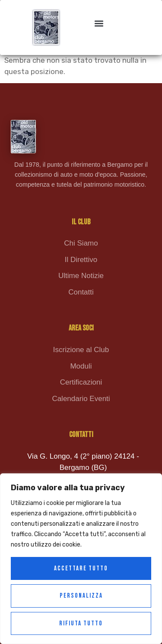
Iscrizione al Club (81, 350)
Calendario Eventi (81, 399)
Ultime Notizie (81, 276)
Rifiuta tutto (81, 623)
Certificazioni (81, 382)
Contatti (81, 292)
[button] (99, 23)
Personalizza (81, 596)
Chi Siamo (81, 243)
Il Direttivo (81, 260)
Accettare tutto (81, 568)
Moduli (81, 366)
